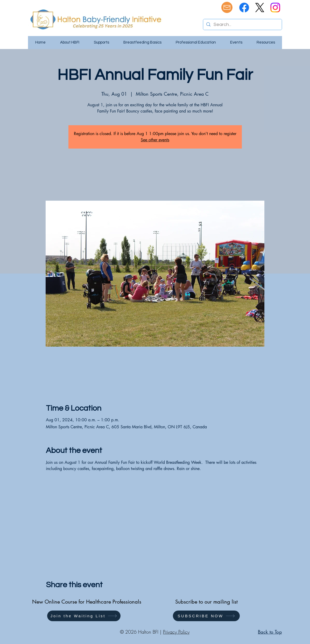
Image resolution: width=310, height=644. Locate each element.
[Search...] (242, 24)
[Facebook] (244, 8)
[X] (260, 8)
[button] (84, 616)
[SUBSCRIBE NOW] (206, 616)
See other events (155, 140)
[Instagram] (275, 8)
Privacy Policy (176, 632)
